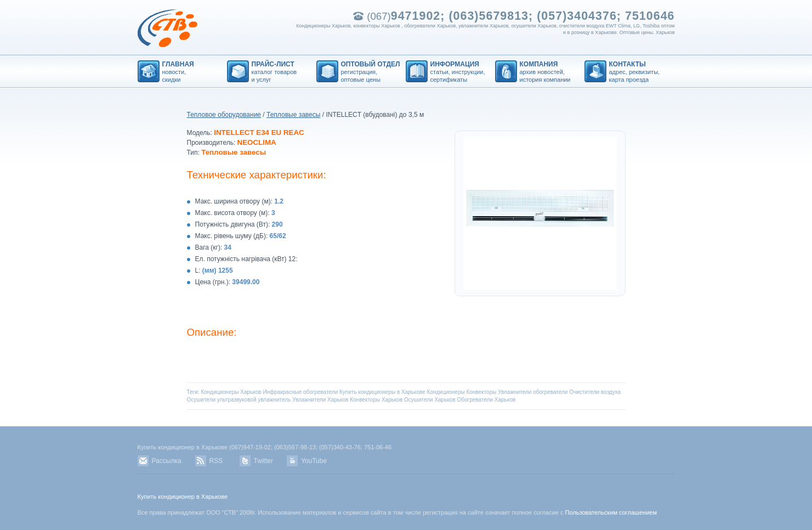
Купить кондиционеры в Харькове (382, 392)
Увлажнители (515, 392)
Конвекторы (481, 392)
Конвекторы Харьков (376, 400)
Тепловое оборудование (224, 115)
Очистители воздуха (595, 392)
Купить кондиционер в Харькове (183, 497)
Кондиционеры (446, 392)
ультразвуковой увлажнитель (254, 400)
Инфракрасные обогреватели (300, 392)
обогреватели (550, 392)
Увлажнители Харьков (320, 400)
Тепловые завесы (293, 115)
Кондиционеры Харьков (231, 392)
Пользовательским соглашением (611, 512)
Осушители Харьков (430, 400)
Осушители (201, 400)
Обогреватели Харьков (487, 400)
